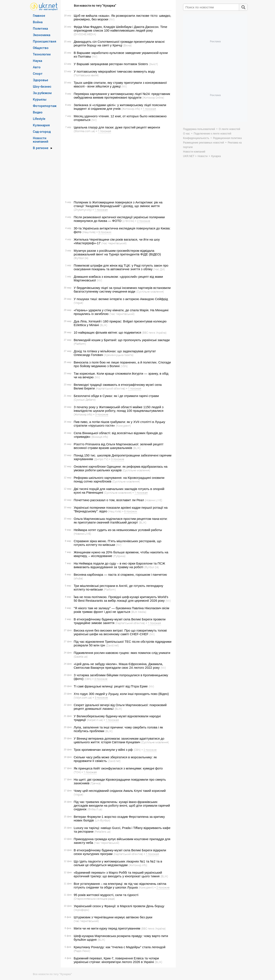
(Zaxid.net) (112, 645)
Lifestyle (39, 119)
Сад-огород (42, 131)
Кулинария (41, 125)
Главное (39, 15)
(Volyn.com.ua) (83, 698)
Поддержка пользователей (199, 129)
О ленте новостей (229, 129)
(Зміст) (153, 64)
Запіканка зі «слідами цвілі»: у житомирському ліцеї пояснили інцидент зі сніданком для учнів (120, 107)
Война (38, 22)
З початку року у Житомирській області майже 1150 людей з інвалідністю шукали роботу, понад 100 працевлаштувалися (119, 409)
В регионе (41, 148)
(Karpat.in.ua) (95, 720)
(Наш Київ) (89, 232)
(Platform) (80, 344)
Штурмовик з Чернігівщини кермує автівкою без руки (113, 917)
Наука (37, 61)
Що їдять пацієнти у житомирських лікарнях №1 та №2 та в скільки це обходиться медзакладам (118, 863)
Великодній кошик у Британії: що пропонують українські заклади (122, 340)
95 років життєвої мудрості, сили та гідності (106, 895)
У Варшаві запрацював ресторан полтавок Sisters (111, 64)
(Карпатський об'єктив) (110, 388)
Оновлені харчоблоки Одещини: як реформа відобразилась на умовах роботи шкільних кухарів (121, 468)
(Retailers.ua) (102, 832)
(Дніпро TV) (101, 459)
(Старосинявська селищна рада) (94, 899)
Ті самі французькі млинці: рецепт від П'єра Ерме (111, 686)
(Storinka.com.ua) (84, 131)
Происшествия (45, 41)
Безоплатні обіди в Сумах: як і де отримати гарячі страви (116, 396)
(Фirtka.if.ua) (95, 809)
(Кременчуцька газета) (119, 355)
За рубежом (42, 93)
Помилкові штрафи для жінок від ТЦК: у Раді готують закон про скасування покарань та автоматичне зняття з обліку (121, 267)
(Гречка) (95, 783)
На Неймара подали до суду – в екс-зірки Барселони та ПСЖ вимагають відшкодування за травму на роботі (119, 565)
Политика (40, 28)
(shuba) (78, 578)
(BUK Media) (139, 612)
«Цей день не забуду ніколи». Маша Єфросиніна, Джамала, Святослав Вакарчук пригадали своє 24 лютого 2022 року (118, 666)
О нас (186, 134)
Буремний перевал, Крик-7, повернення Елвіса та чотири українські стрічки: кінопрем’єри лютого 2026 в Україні (116, 960)
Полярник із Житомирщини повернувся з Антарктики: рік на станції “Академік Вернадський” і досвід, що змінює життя (118, 204)
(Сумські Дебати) (85, 400)
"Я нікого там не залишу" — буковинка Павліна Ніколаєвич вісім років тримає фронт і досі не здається (121, 610)
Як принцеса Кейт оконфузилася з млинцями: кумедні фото (118, 768)
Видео (38, 112)
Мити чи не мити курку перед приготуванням (107, 928)
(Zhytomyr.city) (83, 210)
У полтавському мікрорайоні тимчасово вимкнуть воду (114, 71)
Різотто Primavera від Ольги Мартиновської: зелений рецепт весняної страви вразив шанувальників (119, 446)
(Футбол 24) (81, 258)
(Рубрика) (119, 556)
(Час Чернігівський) (114, 243)
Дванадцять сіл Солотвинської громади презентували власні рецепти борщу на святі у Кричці (119, 43)
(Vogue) (78, 303)
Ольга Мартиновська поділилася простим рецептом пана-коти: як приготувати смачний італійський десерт (121, 521)
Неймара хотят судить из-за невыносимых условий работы (118, 530)
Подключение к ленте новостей (213, 134)
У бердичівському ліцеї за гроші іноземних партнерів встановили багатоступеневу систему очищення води (122, 290)
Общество (41, 48)
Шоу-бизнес (42, 86)
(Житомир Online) (153, 98)
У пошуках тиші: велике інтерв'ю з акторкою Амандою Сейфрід (121, 299)
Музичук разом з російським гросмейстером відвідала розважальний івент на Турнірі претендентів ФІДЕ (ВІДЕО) (117, 252)
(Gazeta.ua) (81, 656)
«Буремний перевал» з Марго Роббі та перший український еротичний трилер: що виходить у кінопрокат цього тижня (118, 874)
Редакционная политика (227, 138)
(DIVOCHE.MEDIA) (85, 34)
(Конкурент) (123, 426)
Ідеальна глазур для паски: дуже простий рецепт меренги (117, 127)
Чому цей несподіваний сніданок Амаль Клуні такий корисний (120, 791)
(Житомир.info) (131, 109)
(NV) (112, 19)
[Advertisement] (118, 167)
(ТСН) (77, 772)
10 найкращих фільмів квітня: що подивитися (107, 332)
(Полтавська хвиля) (86, 75)
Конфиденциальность (196, 138)
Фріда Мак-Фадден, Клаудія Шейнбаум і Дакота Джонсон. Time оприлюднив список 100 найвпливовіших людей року (120, 29)
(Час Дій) (159, 269)
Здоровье (40, 80)
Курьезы (40, 99)
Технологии (42, 54)
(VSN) (124, 366)
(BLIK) (103, 325)
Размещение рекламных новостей (204, 143)
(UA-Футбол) (102, 820)
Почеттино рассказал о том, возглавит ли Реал (109, 500)
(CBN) (88, 679)
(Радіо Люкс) (82, 951)
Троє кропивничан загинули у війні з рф (103, 750)
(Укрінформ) (81, 910)
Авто (37, 67)
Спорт (38, 73)
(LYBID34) (128, 221)
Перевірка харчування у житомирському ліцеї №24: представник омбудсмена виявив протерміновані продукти (122, 96)
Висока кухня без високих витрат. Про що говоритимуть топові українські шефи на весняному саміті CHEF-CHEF (120, 632)
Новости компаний (41, 140)
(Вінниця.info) (100, 437)
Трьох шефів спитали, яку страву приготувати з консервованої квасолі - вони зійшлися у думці (120, 84)
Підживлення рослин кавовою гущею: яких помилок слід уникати (122, 653)
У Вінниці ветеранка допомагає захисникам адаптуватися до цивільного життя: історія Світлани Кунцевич (119, 740)
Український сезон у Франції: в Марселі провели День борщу (119, 906)
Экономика (42, 35)
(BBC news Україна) (154, 333)
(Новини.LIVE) (154, 500)
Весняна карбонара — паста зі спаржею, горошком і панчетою (120, 575)
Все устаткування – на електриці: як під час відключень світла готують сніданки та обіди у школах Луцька (120, 885)
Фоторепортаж (45, 106)
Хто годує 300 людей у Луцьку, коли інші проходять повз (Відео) (121, 694)
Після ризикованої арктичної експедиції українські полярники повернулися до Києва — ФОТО (119, 219)
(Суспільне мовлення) (150, 292)
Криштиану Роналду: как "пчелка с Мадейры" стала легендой (120, 947)
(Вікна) (127, 45)
